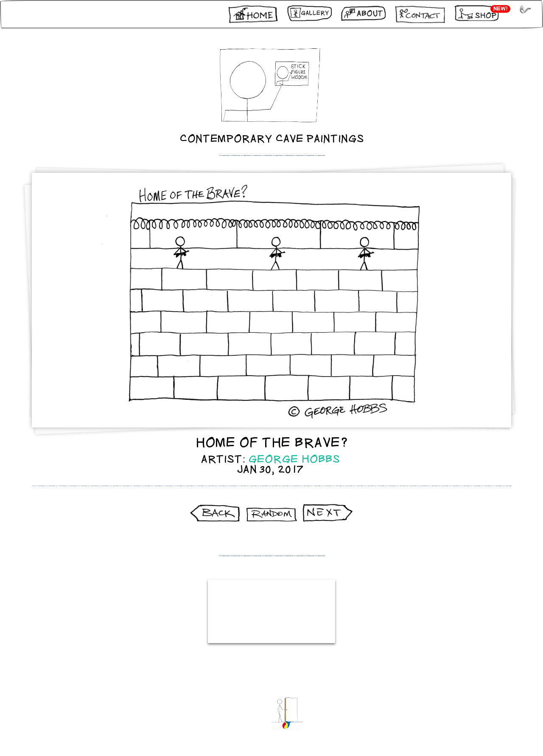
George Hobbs (294, 459)
